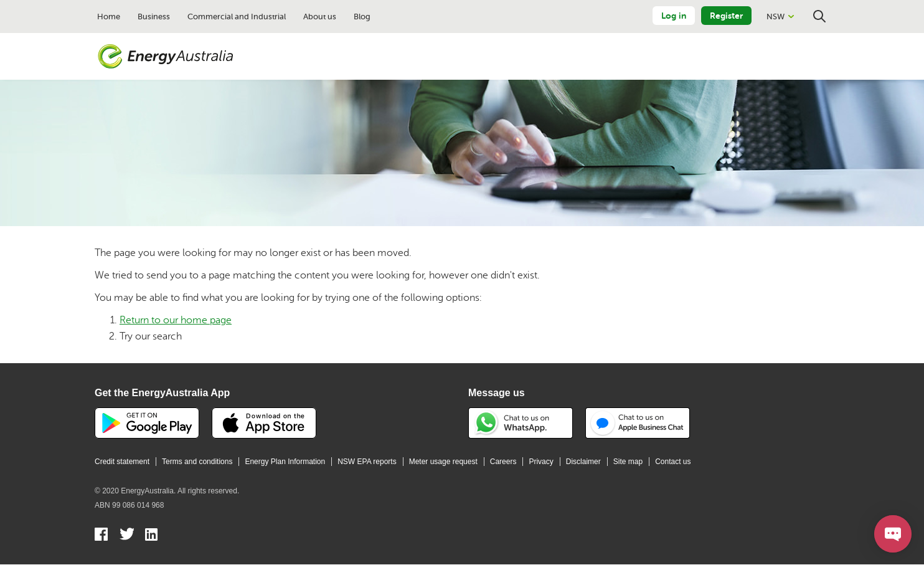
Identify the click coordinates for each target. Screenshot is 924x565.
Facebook (102, 536)
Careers (503, 462)
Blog (362, 17)
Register (726, 16)
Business (154, 17)
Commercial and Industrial (237, 17)
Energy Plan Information (285, 462)
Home (109, 17)
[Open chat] (893, 534)
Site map (628, 462)
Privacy (541, 462)
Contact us (673, 462)
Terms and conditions (197, 462)
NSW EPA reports (367, 462)
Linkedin (152, 536)
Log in (674, 16)
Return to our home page (176, 320)
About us (320, 17)
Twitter (127, 536)
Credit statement (122, 462)
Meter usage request (443, 462)
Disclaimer (583, 462)
